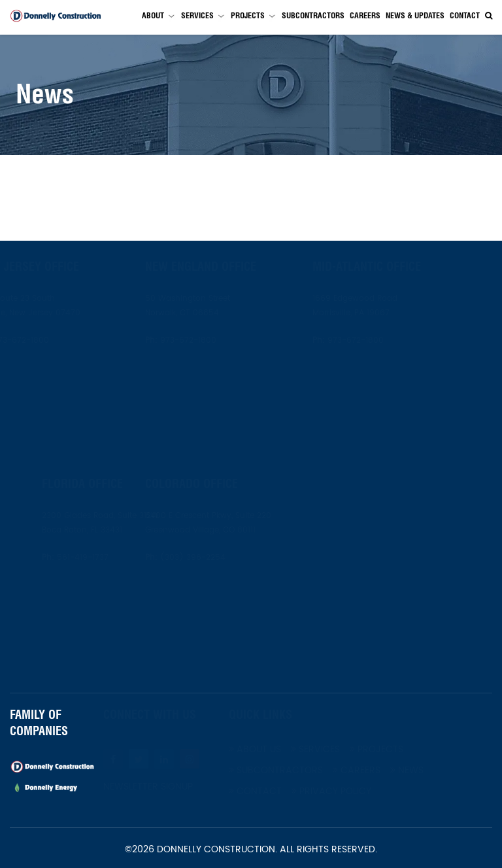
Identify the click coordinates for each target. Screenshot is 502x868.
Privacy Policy (348, 791)
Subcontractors (313, 15)
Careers (365, 15)
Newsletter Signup (165, 787)
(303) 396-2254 (209, 558)
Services (197, 15)
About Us (272, 749)
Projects (248, 15)
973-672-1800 (52, 340)
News (424, 770)
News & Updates (415, 15)
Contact (465, 15)
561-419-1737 (66, 558)
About (153, 15)
